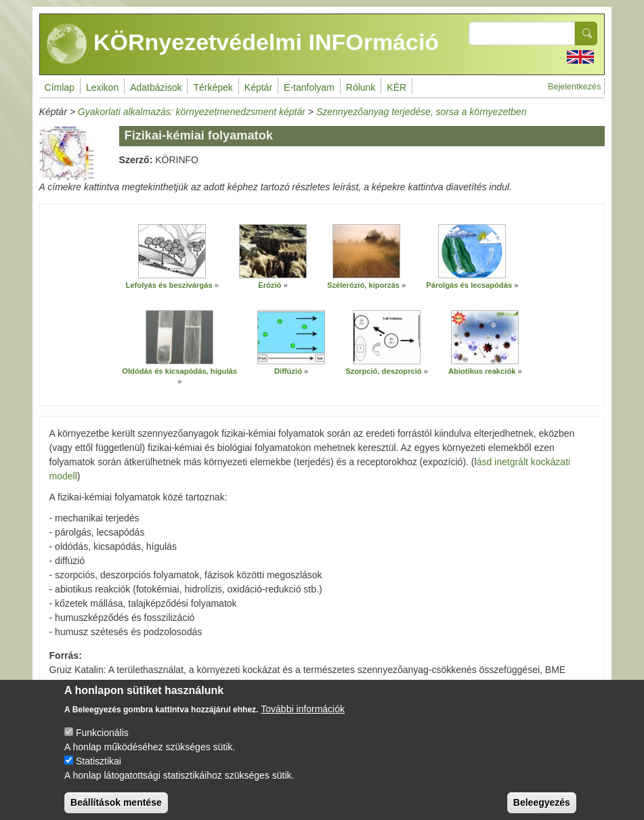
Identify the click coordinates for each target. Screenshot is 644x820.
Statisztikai (99, 771)
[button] (172, 251)
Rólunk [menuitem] (361, 87)
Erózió (270, 285)
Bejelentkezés (574, 87)
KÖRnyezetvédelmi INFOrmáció (243, 44)
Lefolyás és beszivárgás (169, 285)
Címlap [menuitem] (60, 87)
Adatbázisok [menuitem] (156, 87)
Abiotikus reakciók (482, 371)
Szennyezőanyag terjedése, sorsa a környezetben (422, 112)
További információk (303, 719)
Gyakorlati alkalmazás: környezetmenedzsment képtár (192, 112)
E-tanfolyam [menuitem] (309, 87)
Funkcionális (102, 743)
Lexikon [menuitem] (102, 87)
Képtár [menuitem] (258, 87)
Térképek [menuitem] (213, 87)
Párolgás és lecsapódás (469, 285)
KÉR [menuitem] (396, 87)
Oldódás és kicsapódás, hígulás (179, 371)
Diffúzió (288, 371)
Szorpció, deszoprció (384, 371)
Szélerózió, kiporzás (363, 285)
